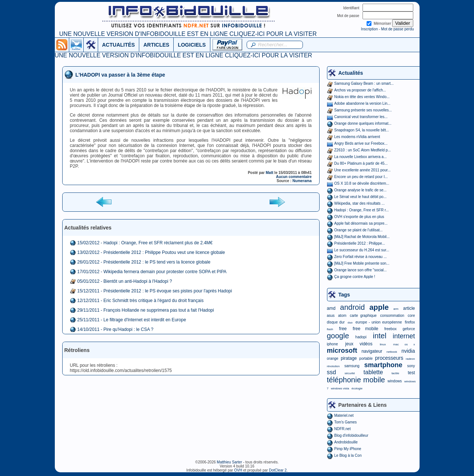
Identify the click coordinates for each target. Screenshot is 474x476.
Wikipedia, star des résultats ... (360, 203)
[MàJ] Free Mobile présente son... (362, 263)
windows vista (340, 388)
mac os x (404, 344)
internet (404, 336)
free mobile (365, 329)
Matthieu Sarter (229, 462)
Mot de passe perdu (397, 29)
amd (331, 308)
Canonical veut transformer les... (361, 117)
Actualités (351, 73)
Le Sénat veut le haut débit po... (360, 197)
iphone (333, 344)
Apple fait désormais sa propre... (361, 223)
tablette (373, 372)
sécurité (350, 373)
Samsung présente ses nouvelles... (363, 110)
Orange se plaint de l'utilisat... (359, 230)
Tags (344, 295)
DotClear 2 (278, 470)
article (409, 308)
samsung (352, 366)
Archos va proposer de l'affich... (360, 90)
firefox (410, 322)
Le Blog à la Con (348, 455)
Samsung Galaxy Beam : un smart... (364, 83)
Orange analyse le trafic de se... (360, 190)
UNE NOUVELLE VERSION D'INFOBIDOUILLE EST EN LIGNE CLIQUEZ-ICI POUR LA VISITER (188, 34)
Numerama (302, 181)
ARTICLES (156, 45)
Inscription (370, 29)
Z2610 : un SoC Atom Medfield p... (363, 150)
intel (380, 336)
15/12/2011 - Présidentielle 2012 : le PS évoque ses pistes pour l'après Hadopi (155, 291)
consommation (392, 316)
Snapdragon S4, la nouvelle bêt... (362, 130)
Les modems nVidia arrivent (357, 137)
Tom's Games (346, 422)
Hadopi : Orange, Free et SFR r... (362, 210)
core (411, 316)
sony (411, 366)
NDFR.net (343, 429)
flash (330, 329)
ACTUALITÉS (119, 45)
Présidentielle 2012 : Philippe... (360, 243)
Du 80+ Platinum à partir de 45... (361, 163)
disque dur (336, 322)
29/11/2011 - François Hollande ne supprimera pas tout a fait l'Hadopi (146, 310)
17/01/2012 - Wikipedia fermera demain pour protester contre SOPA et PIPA (152, 272)
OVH (238, 470)
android (352, 307)
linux (383, 344)
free (343, 329)
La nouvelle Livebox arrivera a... (361, 157)
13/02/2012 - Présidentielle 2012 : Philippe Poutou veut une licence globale (151, 252)
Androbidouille (346, 442)
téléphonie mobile (356, 380)
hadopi (361, 337)
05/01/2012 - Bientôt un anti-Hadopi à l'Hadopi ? (125, 281)
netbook (392, 352)
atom (342, 316)
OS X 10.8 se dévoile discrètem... (362, 183)
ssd (332, 372)
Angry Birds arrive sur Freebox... (361, 143)
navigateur (372, 351)
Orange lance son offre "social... (361, 270)
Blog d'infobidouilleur (351, 435)
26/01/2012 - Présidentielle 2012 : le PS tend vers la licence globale (144, 262)
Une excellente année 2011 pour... (363, 170)
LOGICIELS (192, 45)
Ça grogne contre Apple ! (355, 277)
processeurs (389, 358)
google (338, 336)
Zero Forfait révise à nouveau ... (361, 257)
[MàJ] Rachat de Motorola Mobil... (362, 237)
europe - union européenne (379, 322)
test (411, 373)
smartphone (383, 365)
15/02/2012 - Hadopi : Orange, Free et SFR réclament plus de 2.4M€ (145, 243)
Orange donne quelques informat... (363, 123)
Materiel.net (344, 415)
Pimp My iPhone (348, 449)
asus (331, 316)
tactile (395, 373)
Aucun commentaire (294, 177)
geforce (409, 329)
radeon (410, 359)
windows (395, 381)
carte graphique (363, 316)
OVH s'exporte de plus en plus (359, 217)
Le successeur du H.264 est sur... (362, 250)
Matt (270, 173)
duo (350, 323)
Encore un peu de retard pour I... (361, 177)
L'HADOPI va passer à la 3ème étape (120, 75)
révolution (333, 366)
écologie (357, 388)
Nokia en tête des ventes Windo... (362, 97)
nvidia (408, 351)
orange (333, 358)
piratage (349, 358)
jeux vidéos (359, 344)
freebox (390, 329)
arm (396, 309)
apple (379, 307)
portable (366, 358)
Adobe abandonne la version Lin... (363, 103)
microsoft (342, 351)
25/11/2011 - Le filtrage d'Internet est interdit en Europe (132, 320)
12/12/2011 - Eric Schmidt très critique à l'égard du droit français (141, 301)
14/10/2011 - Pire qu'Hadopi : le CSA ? (116, 329)
